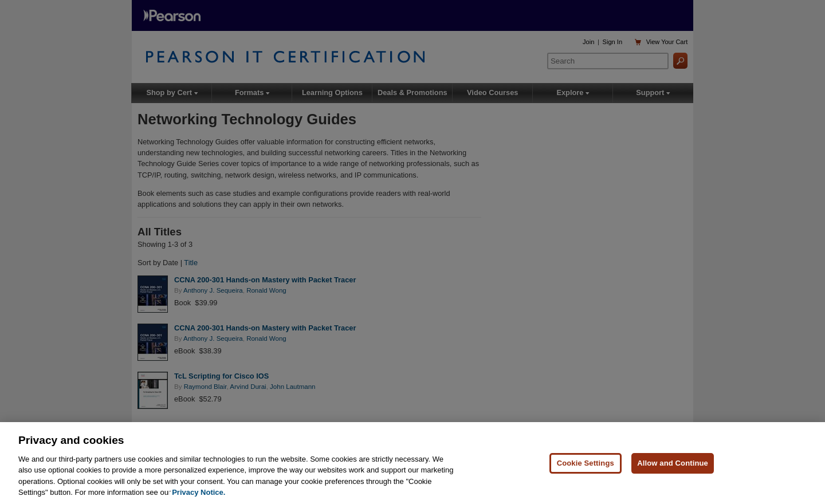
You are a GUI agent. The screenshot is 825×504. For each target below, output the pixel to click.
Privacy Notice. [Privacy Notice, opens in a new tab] (199, 495)
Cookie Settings (586, 465)
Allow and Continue (673, 465)
